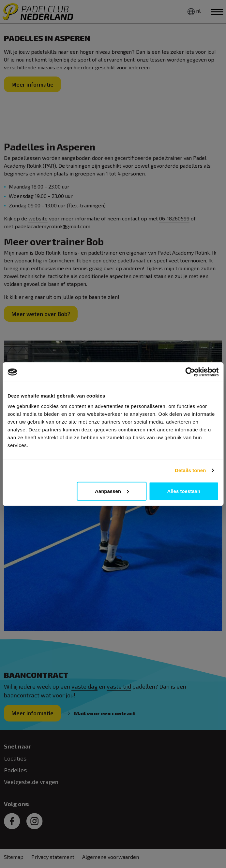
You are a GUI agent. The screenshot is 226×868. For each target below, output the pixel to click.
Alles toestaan (184, 491)
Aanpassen (112, 491)
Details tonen (190, 470)
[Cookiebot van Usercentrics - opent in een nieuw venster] (190, 372)
